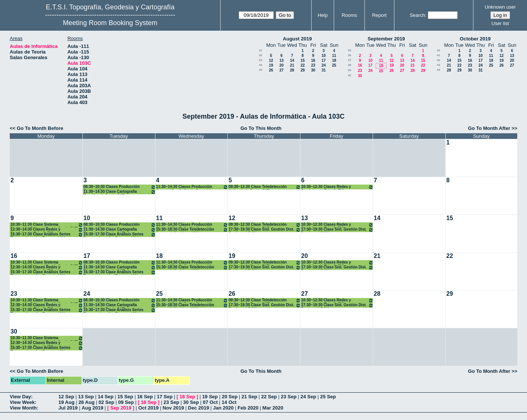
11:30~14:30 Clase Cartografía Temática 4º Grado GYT (120, 192)
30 (313, 70)
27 (281, 70)
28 (292, 70)
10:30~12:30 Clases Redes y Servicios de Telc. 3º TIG (337, 187)
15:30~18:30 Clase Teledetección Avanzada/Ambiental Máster (192, 230)
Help (323, 15)
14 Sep (106, 397)
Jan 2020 (223, 408)
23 (313, 65)
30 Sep (191, 402)
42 (438, 60)
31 (261, 50)
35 (261, 70)
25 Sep (328, 397)
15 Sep (125, 397)
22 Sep (269, 397)
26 (271, 70)
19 (271, 65)
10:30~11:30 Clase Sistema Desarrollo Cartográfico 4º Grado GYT (47, 225)
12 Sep (66, 397)
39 (350, 70)
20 (281, 65)
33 (261, 60)
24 (323, 65)
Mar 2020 (273, 408)
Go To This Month (261, 128)
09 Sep (126, 402)
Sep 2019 (121, 408)
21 (292, 65)
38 (350, 65)
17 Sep (165, 397)
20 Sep (230, 397)
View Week (22, 402)
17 (323, 60)
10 (323, 56)
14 (292, 60)
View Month (23, 408)
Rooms (349, 15)
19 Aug (66, 402)
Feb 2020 (248, 408)
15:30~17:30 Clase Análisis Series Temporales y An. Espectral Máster (47, 235)
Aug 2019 (93, 408)
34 (261, 65)
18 (334, 60)
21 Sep (249, 397)
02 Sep (106, 402)
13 (281, 60)
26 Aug (86, 402)
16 (313, 60)
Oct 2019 (148, 408)
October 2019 (475, 39)
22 (302, 65)
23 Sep (289, 397)
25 (334, 65)
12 (271, 60)
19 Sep (210, 397)
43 (438, 65)
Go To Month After (489, 128)
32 (261, 55)
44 (438, 70)
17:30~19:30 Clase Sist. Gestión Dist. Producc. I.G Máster (265, 230)
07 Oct (211, 402)
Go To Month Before (40, 128)
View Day (20, 397)
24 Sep (308, 397)
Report (379, 15)
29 (302, 70)
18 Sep (187, 397)
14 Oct (229, 402)
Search (417, 15)
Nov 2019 (173, 408)
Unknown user (500, 7)
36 (350, 55)
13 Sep (86, 397)
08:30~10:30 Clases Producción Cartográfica (120, 187)
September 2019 (386, 39)
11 (334, 56)
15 (302, 60)
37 (350, 60)
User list (500, 23)
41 (438, 55)
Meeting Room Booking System (110, 23)
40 (350, 75)
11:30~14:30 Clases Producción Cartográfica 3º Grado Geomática (192, 187)
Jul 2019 (68, 408)
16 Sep (145, 397)
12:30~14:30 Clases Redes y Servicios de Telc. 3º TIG (47, 230)
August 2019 (297, 39)
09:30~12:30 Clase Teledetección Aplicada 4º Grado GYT (265, 187)
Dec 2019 (199, 408)
